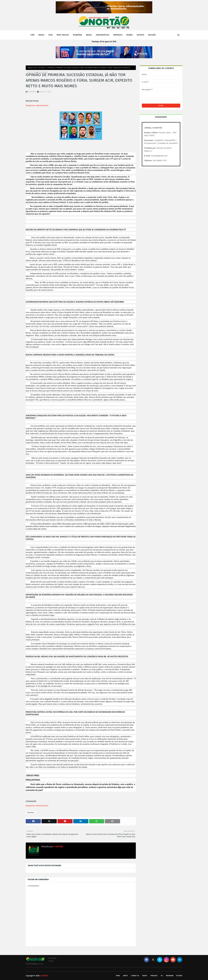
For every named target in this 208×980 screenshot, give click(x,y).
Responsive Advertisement (37, 106)
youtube (179, 976)
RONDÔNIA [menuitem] (77, 35)
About (125, 976)
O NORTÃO (32, 92)
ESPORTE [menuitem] (140, 35)
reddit (145, 976)
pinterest (154, 976)
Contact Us (135, 976)
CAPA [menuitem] (32, 35)
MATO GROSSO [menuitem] (63, 35)
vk (162, 976)
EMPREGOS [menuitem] (118, 35)
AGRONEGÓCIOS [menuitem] (103, 35)
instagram (170, 976)
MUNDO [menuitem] (130, 35)
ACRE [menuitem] (51, 35)
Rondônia (42, 68)
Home (118, 976)
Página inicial (32, 68)
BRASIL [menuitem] (41, 35)
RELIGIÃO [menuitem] (152, 35)
